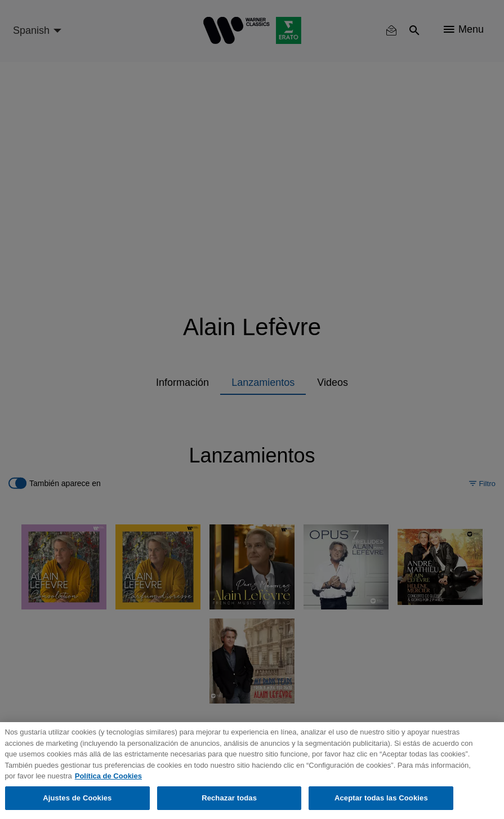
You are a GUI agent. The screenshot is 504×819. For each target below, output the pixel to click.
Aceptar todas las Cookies (381, 798)
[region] (252, 771)
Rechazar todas (229, 798)
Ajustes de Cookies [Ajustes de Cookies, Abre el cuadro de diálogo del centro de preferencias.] (77, 798)
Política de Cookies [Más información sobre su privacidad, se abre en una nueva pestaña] (108, 776)
